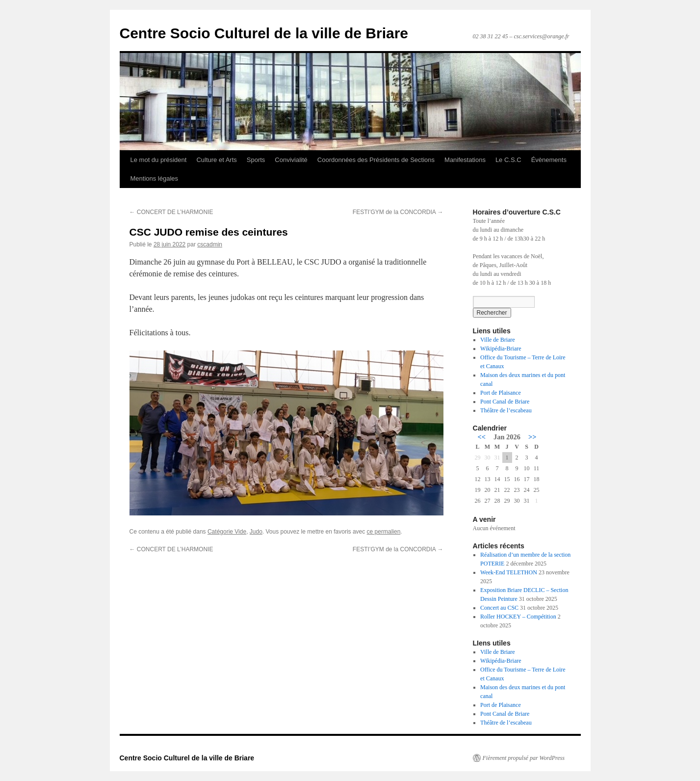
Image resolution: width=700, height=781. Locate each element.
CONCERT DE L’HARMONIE (171, 212)
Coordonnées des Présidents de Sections (376, 160)
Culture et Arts (216, 160)
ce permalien (384, 532)
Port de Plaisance (501, 393)
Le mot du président (159, 160)
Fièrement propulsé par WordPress (524, 758)
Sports (256, 160)
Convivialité (291, 160)
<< (482, 437)
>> (532, 437)
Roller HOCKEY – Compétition (518, 617)
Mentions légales (155, 178)
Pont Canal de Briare (505, 402)
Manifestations (465, 160)
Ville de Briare (498, 340)
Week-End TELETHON (509, 572)
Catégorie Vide (227, 532)
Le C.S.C (508, 160)
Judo (256, 532)
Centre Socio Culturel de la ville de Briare (264, 33)
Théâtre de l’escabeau (506, 410)
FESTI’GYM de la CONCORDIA (398, 212)
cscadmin (210, 244)
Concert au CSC (499, 608)
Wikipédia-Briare (501, 349)
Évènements (549, 160)
